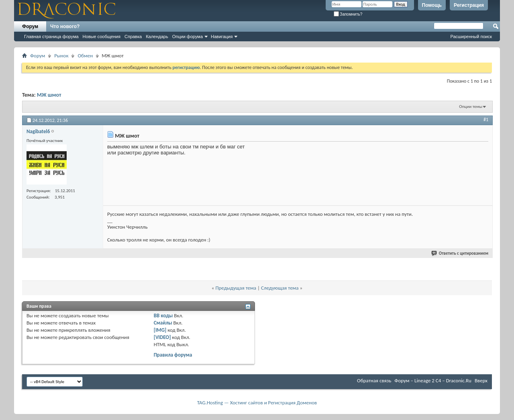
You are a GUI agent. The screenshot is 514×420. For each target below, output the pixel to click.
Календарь (157, 37)
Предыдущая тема (236, 288)
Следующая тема (280, 288)
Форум (30, 26)
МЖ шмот (49, 95)
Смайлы (163, 323)
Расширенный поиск (471, 37)
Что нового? (65, 26)
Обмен (85, 56)
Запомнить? (348, 14)
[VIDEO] (162, 337)
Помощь (432, 5)
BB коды (163, 316)
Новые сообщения (102, 37)
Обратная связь (374, 380)
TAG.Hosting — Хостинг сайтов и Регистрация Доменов (257, 403)
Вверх (481, 380)
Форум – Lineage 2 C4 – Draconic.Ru (433, 380)
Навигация (222, 37)
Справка (133, 37)
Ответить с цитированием (460, 253)
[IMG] (160, 330)
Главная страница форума (51, 37)
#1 (486, 120)
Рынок (61, 56)
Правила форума (173, 355)
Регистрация (469, 5)
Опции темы (471, 107)
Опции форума (188, 37)
